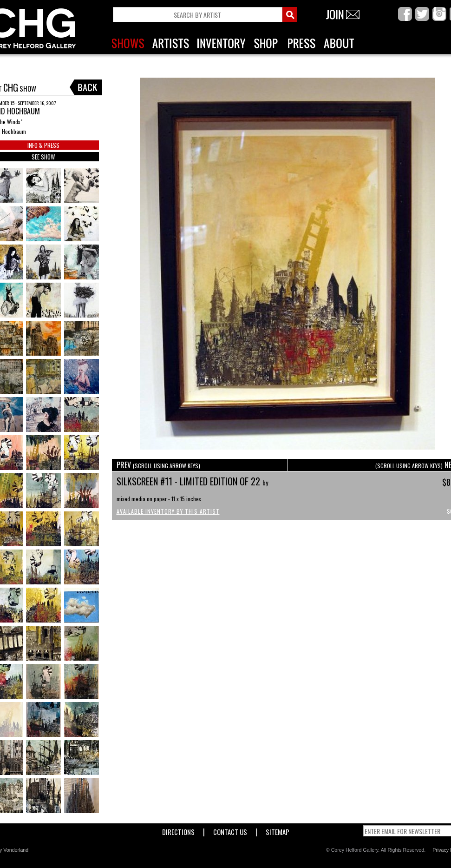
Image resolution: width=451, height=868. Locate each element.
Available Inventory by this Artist (168, 511)
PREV (158, 465)
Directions (178, 830)
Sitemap (278, 830)
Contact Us (230, 830)
